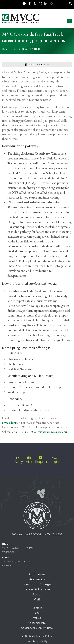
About (37, 594)
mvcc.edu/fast (11, 423)
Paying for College (37, 584)
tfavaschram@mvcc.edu (52, 432)
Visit (37, 599)
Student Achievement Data (37, 628)
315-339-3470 (8, 566)
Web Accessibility (37, 641)
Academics (37, 579)
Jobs (37, 613)
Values (37, 618)
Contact (37, 608)
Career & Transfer (37, 589)
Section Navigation (37, 64)
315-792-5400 (8, 552)
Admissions (37, 574)
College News (20, 49)
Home (6, 49)
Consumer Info (37, 623)
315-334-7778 (24, 432)
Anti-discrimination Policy (37, 636)
